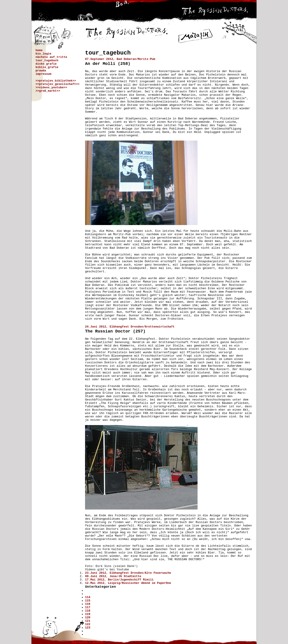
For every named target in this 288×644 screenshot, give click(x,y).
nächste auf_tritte (51, 57)
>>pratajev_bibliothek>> (56, 81)
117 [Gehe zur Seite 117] (88, 607)
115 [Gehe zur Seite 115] (88, 601)
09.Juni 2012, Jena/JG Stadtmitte (113, 576)
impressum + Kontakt (88, 642)
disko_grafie (46, 64)
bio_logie (43, 54)
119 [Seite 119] (88, 614)
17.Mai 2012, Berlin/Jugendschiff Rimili (119, 580)
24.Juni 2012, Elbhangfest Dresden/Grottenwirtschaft (130, 327)
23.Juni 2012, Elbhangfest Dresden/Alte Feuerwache (128, 573)
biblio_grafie (47, 67)
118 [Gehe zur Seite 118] (88, 611)
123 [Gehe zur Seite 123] (88, 628)
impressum (43, 74)
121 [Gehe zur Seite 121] (88, 621)
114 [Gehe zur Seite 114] (88, 597)
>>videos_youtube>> (51, 88)
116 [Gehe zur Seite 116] (88, 604)
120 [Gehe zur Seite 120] (88, 618)
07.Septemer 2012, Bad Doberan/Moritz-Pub (120, 59)
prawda (41, 71)
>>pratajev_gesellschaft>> (57, 84)
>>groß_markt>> (48, 91)
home (39, 50)
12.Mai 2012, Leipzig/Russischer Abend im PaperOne (128, 583)
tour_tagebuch (47, 60)
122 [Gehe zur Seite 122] (88, 624)
